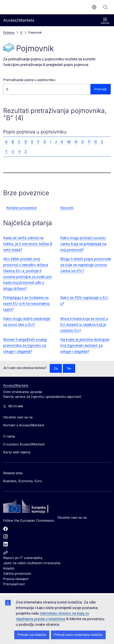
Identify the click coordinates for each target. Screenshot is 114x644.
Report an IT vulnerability (23, 558)
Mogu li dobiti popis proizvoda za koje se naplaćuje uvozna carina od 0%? (86, 265)
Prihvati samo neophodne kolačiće (78, 635)
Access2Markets (16, 385)
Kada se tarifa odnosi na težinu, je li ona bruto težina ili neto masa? (28, 244)
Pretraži (105, 7)
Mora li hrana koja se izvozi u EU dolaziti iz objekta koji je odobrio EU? (84, 325)
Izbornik (105, 21)
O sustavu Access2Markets (24, 444)
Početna (9, 32)
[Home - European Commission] (32, 507)
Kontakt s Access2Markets (24, 425)
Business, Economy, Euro (23, 481)
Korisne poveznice (21, 208)
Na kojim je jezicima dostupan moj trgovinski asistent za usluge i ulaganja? (85, 345)
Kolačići (9, 568)
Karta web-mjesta (17, 452)
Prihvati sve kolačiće (32, 635)
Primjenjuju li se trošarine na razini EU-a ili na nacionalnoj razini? (26, 304)
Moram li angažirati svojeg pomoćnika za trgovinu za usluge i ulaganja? (25, 345)
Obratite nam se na (72, 518)
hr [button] (94, 7)
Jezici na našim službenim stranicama (32, 563)
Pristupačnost (14, 584)
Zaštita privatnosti (17, 574)
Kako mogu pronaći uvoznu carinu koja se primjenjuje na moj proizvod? (83, 244)
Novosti (67, 208)
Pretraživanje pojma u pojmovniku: (29, 80)
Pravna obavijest (16, 579)
